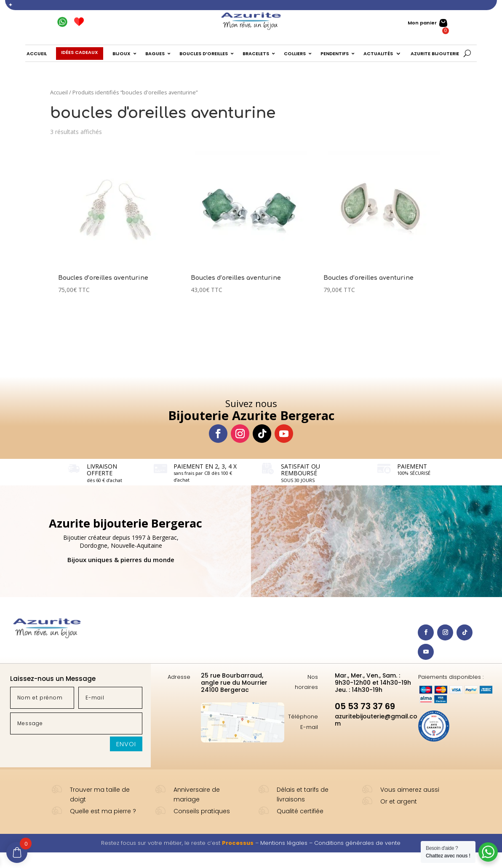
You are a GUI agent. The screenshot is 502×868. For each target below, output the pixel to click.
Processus (238, 843)
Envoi (126, 744)
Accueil (59, 92)
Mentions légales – (287, 843)
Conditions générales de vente (357, 843)
